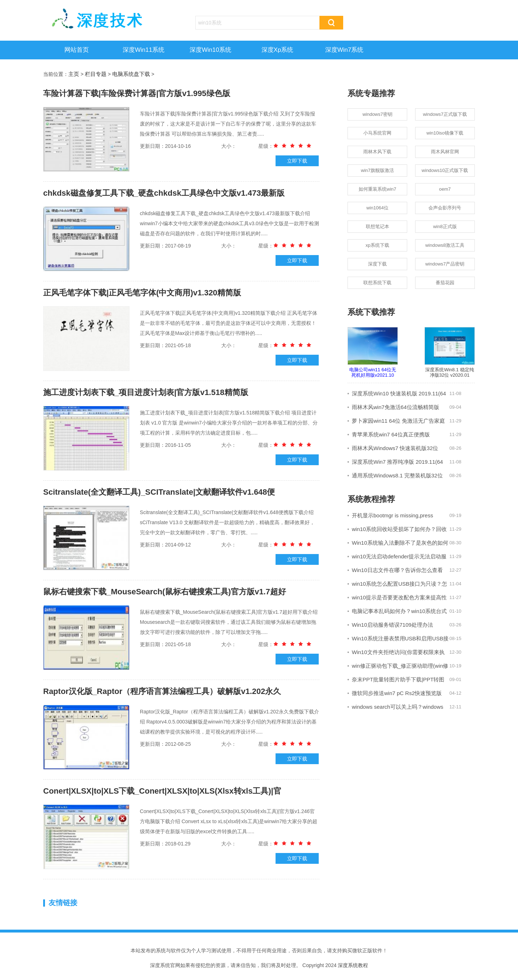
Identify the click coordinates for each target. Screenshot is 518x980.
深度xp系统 (278, 50)
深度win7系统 (344, 50)
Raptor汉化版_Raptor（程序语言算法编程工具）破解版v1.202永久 (162, 691)
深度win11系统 (144, 50)
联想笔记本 (378, 226)
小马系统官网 (377, 133)
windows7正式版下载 (445, 114)
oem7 (445, 189)
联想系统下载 (377, 283)
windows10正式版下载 (445, 170)
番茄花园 (445, 283)
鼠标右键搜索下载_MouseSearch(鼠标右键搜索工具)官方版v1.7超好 (165, 592)
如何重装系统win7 (378, 189)
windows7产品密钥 (445, 264)
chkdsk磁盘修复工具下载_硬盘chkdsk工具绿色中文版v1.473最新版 (164, 193)
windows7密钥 (378, 114)
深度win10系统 (210, 50)
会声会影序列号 (445, 208)
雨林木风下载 (377, 152)
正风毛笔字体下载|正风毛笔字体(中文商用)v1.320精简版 (142, 293)
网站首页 (77, 50)
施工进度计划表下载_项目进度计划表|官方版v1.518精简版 (146, 392)
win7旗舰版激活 (377, 170)
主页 (74, 74)
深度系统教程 (353, 965)
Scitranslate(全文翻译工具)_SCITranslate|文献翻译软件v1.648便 (159, 492)
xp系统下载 (377, 245)
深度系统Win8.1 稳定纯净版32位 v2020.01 (450, 353)
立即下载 (297, 161)
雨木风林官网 (445, 152)
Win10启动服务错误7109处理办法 (392, 625)
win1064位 (377, 208)
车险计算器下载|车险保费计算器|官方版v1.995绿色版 (137, 93)
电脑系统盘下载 (131, 74)
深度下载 (377, 264)
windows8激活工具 (445, 245)
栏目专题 (96, 74)
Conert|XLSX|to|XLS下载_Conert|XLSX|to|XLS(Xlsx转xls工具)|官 (162, 791)
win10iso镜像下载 (445, 133)
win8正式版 (445, 226)
